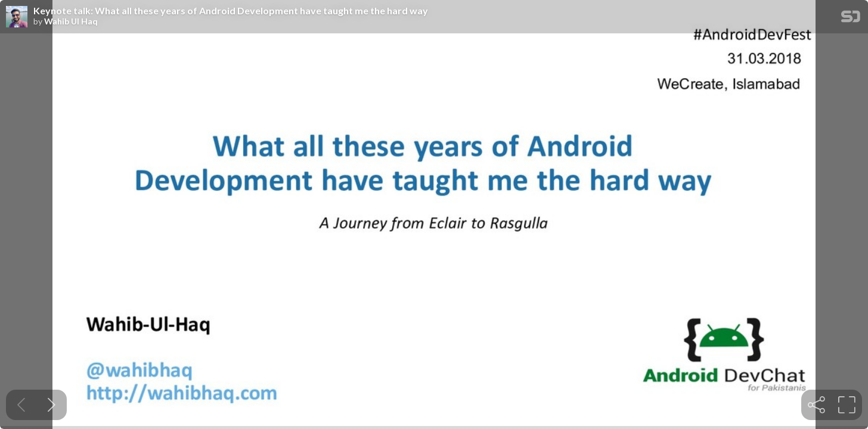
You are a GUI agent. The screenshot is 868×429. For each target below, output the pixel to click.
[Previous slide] (21, 405)
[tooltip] (816, 405)
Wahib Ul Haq (71, 21)
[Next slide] (52, 405)
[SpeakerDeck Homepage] (851, 19)
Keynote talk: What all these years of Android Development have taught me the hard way (231, 11)
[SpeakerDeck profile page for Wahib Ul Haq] (17, 17)
